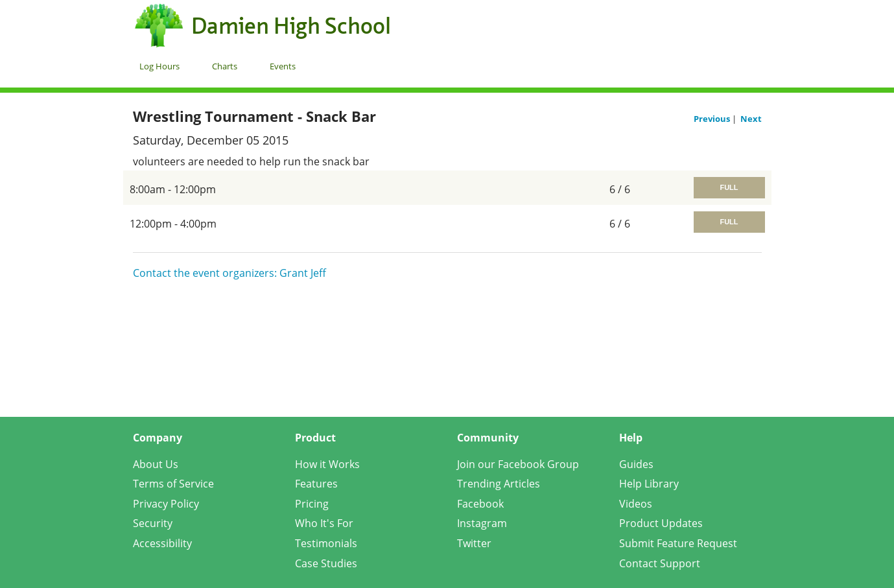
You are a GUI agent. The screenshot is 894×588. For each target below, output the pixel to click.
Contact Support (660, 563)
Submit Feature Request (678, 543)
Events (283, 66)
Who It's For (324, 523)
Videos (636, 504)
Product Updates (661, 523)
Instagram (482, 523)
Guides (636, 464)
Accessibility (162, 543)
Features (316, 484)
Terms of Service (173, 484)
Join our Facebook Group (518, 464)
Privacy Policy (166, 504)
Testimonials (326, 543)
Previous (713, 119)
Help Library (649, 484)
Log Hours (159, 66)
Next (751, 119)
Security (153, 523)
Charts (225, 66)
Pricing (312, 504)
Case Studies (326, 563)
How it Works (327, 464)
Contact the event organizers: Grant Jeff (229, 273)
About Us (156, 464)
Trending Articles (499, 484)
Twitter (474, 543)
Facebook (480, 504)
